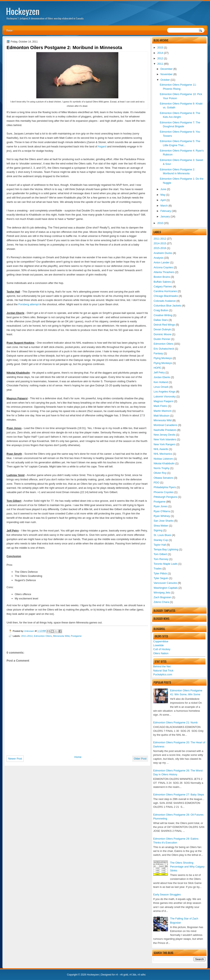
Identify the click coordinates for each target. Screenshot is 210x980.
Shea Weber (161, 526)
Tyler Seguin (161, 578)
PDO (156, 483)
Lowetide (158, 645)
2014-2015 (160, 243)
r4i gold (124, 975)
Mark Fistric (160, 406)
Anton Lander (161, 262)
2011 (160, 64)
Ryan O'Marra (162, 511)
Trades (158, 569)
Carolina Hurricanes (165, 291)
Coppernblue (161, 641)
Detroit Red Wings (164, 325)
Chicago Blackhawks (166, 296)
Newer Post (15, 759)
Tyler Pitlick (160, 573)
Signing (158, 530)
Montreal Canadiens (165, 425)
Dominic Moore (162, 334)
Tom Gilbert (160, 554)
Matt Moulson (161, 416)
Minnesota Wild (163, 420)
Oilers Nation (161, 653)
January (165, 216)
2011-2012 (160, 239)
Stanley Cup (161, 540)
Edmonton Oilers (163, 344)
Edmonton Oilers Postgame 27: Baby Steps (179, 795)
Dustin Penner (162, 339)
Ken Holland (161, 382)
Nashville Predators (165, 430)
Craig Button (161, 310)
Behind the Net (162, 666)
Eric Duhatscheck (164, 349)
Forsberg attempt (29, 304)
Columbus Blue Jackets (167, 306)
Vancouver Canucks (165, 583)
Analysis (159, 258)
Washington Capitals (166, 588)
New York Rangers (165, 444)
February (166, 211)
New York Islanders (165, 439)
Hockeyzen (23, 11)
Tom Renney (161, 559)
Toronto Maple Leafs (166, 564)
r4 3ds (133, 975)
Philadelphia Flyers (165, 487)
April (163, 200)
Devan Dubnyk (162, 329)
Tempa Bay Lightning (166, 549)
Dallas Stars (161, 320)
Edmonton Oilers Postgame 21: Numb (175, 722)
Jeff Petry (159, 372)
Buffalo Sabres (162, 282)
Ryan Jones (161, 506)
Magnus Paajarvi (163, 401)
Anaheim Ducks (163, 253)
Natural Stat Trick (163, 671)
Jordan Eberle (162, 377)
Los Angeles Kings (164, 392)
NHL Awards (161, 449)
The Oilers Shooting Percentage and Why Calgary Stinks (187, 867)
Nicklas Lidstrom (163, 459)
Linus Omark (161, 387)
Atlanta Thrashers (164, 272)
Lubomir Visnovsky (165, 396)
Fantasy (158, 353)
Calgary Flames (163, 286)
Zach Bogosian (162, 597)
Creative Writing (163, 315)
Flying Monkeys (163, 358)
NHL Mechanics (163, 454)
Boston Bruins (162, 277)
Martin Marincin (163, 411)
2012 (160, 58)
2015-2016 (160, 248)
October (165, 80)
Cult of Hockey (162, 649)
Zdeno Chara (161, 602)
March (164, 206)
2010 (160, 223)
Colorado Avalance (165, 301)
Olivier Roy (160, 473)
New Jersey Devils (164, 435)
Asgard (102, 146)
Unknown (29, 631)
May (163, 195)
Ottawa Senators (163, 478)
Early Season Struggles (167, 895)
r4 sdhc (142, 975)
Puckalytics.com (163, 674)
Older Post (140, 759)
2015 (160, 48)
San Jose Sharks (164, 521)
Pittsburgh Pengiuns (165, 497)
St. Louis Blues (162, 535)
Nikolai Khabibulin (164, 463)
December (166, 69)
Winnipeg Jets (162, 593)
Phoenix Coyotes (164, 492)
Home (9, 30)
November (166, 74)
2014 (160, 53)
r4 (117, 975)
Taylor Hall (160, 545)
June (163, 189)
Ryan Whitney (162, 516)
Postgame (160, 502)
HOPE (157, 368)
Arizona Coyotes (163, 267)
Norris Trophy (161, 468)
